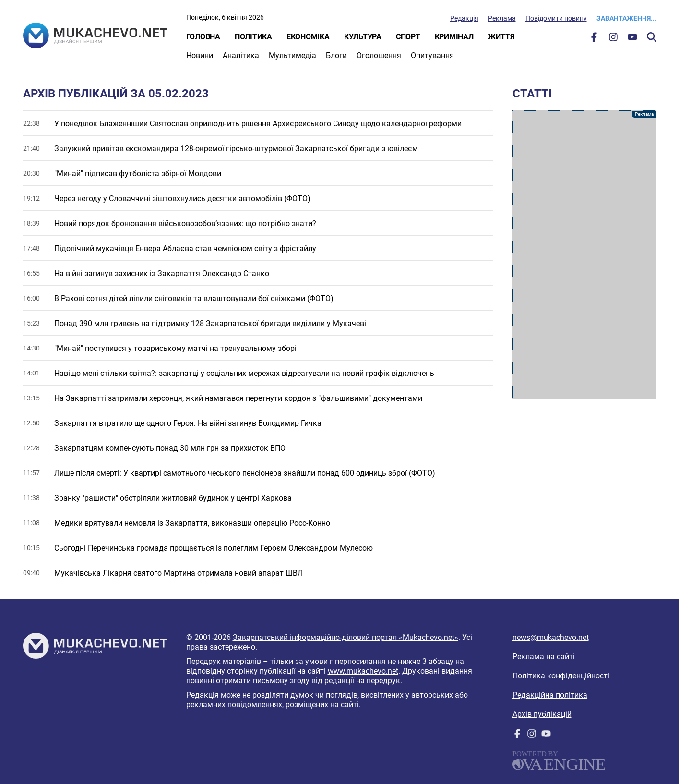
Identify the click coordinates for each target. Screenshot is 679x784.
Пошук (652, 37)
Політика (253, 37)
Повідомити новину (556, 18)
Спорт (408, 37)
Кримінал (454, 37)
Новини (200, 55)
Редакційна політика (550, 695)
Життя (501, 37)
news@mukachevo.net (551, 637)
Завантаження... (626, 18)
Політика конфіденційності (561, 676)
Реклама (502, 18)
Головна (203, 37)
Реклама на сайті (544, 657)
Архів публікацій (542, 714)
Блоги (336, 55)
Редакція (464, 18)
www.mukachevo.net (363, 671)
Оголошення (379, 55)
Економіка (308, 37)
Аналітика (241, 55)
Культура (363, 37)
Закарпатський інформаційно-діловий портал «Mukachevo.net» (345, 637)
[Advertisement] (584, 255)
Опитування (432, 55)
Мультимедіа (292, 55)
